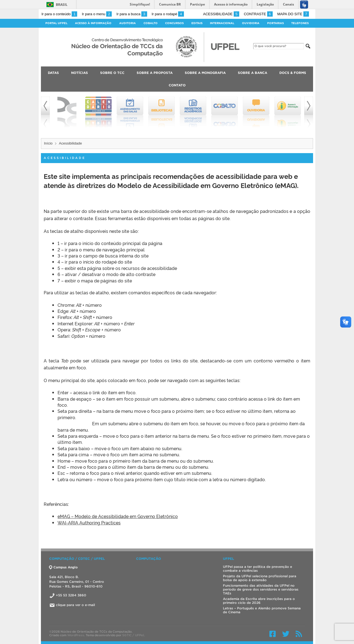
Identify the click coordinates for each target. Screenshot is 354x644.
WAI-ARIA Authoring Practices (89, 522)
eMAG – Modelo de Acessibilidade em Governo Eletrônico (118, 516)
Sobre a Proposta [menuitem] (155, 73)
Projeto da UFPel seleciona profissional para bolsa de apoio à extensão (260, 578)
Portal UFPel (56, 23)
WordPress (76, 635)
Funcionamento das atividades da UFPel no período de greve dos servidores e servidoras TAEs (261, 589)
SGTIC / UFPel (133, 635)
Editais (197, 23)
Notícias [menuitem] (80, 73)
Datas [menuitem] (53, 73)
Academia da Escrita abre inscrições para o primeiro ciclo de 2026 (259, 601)
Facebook (273, 634)
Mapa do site (293, 14)
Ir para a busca (132, 14)
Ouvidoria (251, 23)
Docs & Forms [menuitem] (293, 73)
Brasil (62, 5)
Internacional (222, 23)
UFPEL (228, 559)
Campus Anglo (63, 567)
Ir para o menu (97, 14)
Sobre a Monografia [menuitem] (205, 73)
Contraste (258, 14)
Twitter (286, 634)
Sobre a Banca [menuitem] (253, 73)
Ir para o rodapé (168, 14)
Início (48, 143)
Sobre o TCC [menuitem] (112, 73)
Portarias (275, 23)
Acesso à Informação (93, 23)
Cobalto (151, 23)
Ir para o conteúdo (59, 14)
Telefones (300, 23)
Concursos (174, 23)
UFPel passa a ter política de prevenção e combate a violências (257, 569)
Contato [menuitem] (177, 85)
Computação (149, 559)
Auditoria (127, 23)
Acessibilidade (221, 14)
